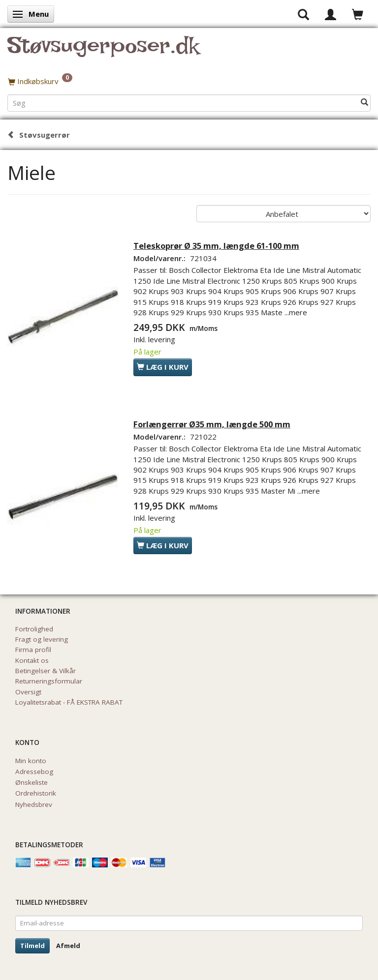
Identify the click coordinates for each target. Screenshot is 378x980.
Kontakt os (32, 660)
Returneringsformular (49, 681)
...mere (296, 312)
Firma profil (33, 650)
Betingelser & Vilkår (46, 671)
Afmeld (68, 946)
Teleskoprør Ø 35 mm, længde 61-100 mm (216, 246)
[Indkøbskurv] (189, 81)
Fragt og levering (42, 639)
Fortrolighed (34, 629)
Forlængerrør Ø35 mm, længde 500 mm (212, 424)
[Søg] (364, 103)
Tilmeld (32, 946)
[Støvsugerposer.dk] (103, 51)
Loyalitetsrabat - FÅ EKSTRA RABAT (69, 702)
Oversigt (28, 692)
